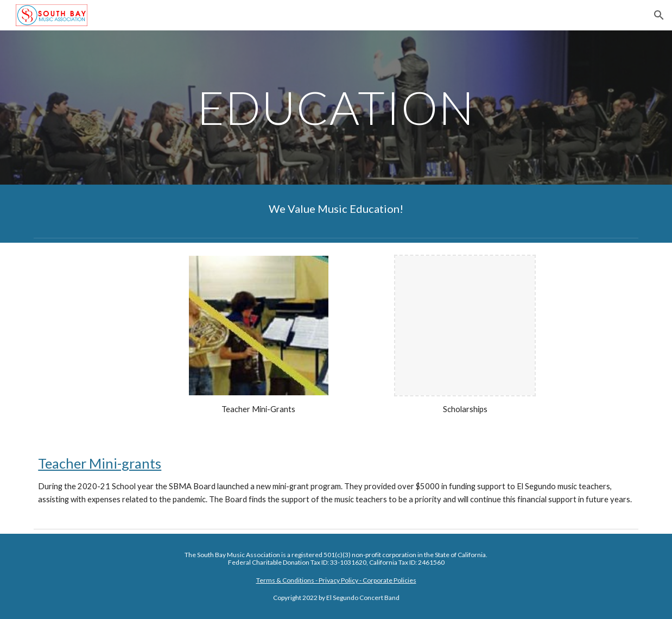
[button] (659, 15)
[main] (336, 107)
